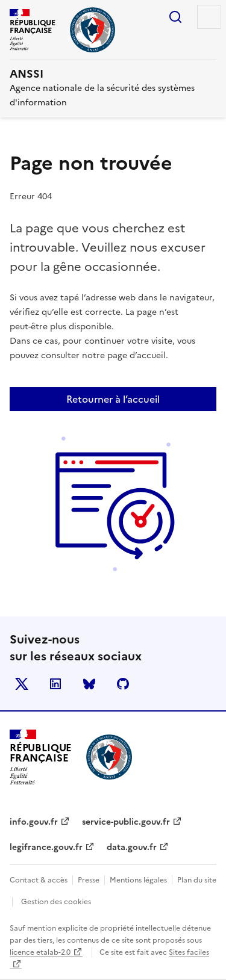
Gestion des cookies (56, 902)
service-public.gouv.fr (126, 822)
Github (123, 684)
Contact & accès (39, 880)
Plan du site (197, 880)
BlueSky (89, 684)
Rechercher (175, 17)
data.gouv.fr (132, 847)
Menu (209, 17)
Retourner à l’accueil (113, 399)
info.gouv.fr (34, 822)
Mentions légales (138, 880)
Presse (89, 880)
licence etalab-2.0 (40, 952)
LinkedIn (55, 684)
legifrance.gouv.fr (46, 847)
